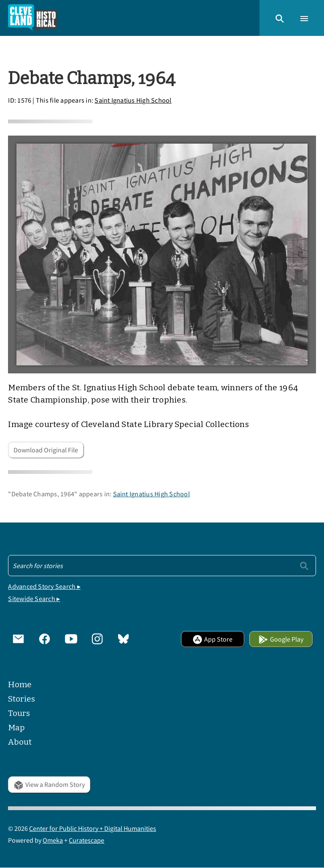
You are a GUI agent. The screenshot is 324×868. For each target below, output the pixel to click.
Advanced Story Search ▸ (44, 586)
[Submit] (304, 565)
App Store (212, 639)
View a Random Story (49, 784)
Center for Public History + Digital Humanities (93, 828)
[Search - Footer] (162, 566)
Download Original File (46, 450)
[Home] (32, 18)
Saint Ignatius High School (133, 100)
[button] (280, 18)
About (20, 742)
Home (20, 684)
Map (16, 728)
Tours (19, 713)
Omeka (53, 840)
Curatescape (86, 840)
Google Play (281, 639)
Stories (22, 699)
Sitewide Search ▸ (34, 599)
